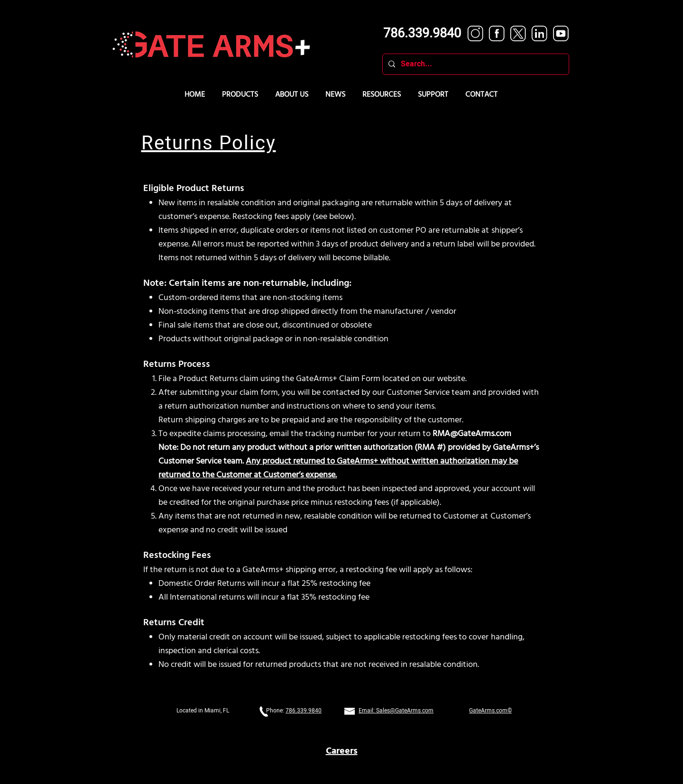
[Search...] (475, 64)
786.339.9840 (304, 711)
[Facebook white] (497, 33)
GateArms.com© (490, 711)
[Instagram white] (475, 33)
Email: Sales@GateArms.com (396, 711)
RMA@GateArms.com (472, 434)
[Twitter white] (518, 33)
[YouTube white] (561, 33)
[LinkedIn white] (540, 33)
